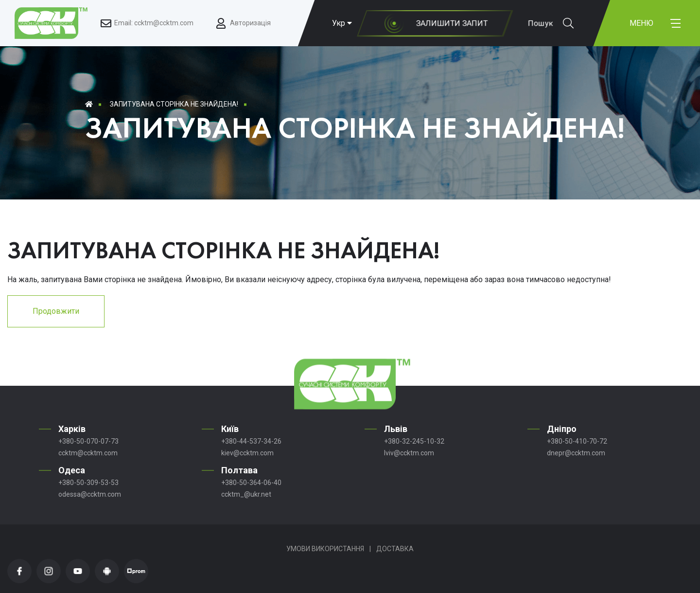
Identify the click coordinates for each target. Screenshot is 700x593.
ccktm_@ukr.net (246, 494)
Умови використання (325, 549)
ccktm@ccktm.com (88, 453)
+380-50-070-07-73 (88, 441)
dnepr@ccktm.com (576, 453)
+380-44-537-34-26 (251, 441)
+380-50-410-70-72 (577, 441)
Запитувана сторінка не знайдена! (174, 104)
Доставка (395, 549)
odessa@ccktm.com (90, 494)
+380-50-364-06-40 (251, 483)
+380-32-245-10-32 (414, 441)
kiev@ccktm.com (247, 453)
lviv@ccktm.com (409, 453)
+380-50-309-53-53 (88, 483)
